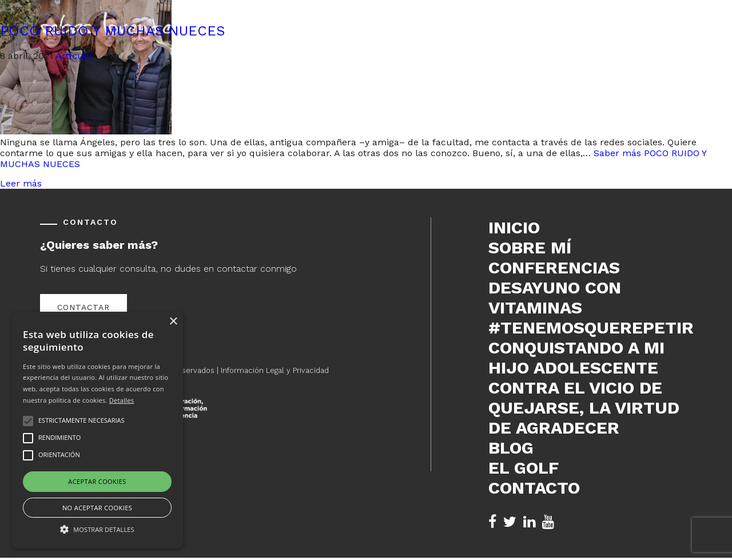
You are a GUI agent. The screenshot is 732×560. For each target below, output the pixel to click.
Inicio (514, 227)
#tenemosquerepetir (590, 327)
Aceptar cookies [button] (97, 481)
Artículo (73, 56)
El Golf (524, 468)
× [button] (173, 322)
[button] (97, 529)
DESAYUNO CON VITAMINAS (555, 297)
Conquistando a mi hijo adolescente (576, 358)
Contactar (83, 307)
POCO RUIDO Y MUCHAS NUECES (112, 31)
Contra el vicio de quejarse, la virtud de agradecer (584, 408)
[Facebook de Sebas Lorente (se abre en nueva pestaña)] (492, 522)
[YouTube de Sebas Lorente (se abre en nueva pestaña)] (548, 522)
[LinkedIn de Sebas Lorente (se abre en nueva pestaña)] (529, 522)
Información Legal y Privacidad (275, 370)
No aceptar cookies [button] (97, 508)
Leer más (21, 183)
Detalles (122, 400)
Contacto (534, 488)
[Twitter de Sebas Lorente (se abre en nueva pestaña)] (510, 522)
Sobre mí (530, 247)
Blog (511, 448)
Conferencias (554, 267)
